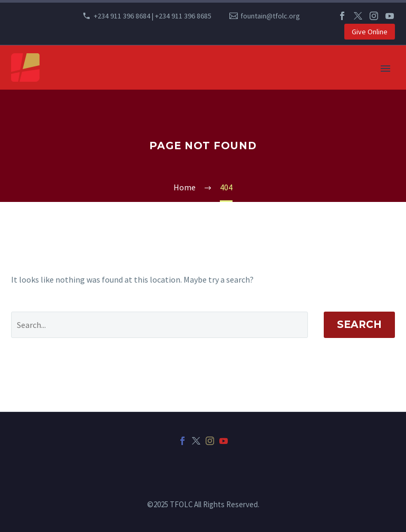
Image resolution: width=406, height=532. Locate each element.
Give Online (370, 32)
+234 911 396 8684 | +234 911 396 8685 (153, 16)
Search (359, 325)
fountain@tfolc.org (270, 16)
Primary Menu (385, 69)
